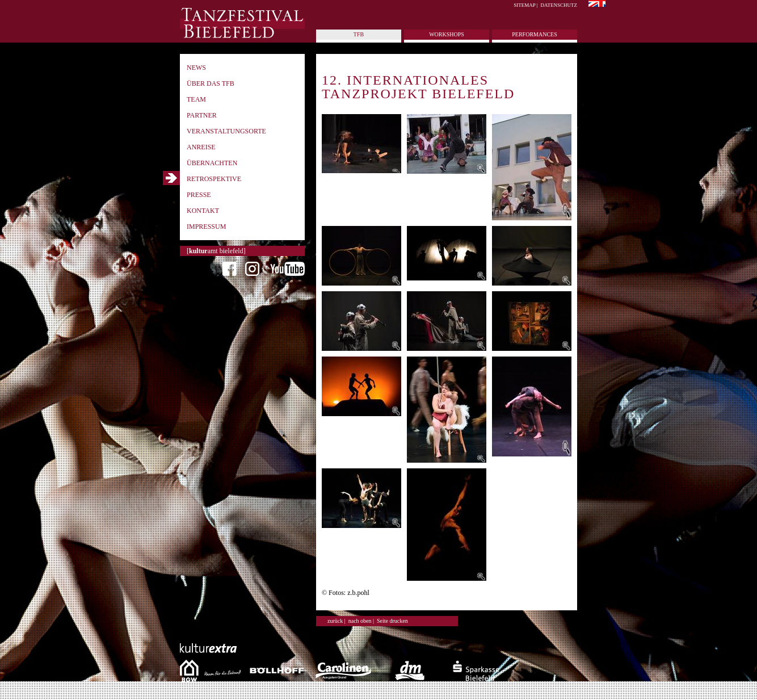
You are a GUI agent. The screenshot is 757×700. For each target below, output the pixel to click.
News (196, 68)
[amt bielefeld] (216, 251)
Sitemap (524, 5)
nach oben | (361, 621)
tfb (359, 34)
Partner (202, 115)
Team (196, 99)
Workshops (447, 34)
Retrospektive (214, 179)
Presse (199, 195)
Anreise (201, 147)
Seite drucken (392, 621)
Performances (534, 34)
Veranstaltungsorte (226, 131)
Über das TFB (211, 83)
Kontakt (203, 211)
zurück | (337, 621)
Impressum (206, 227)
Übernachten (212, 163)
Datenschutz (559, 5)
